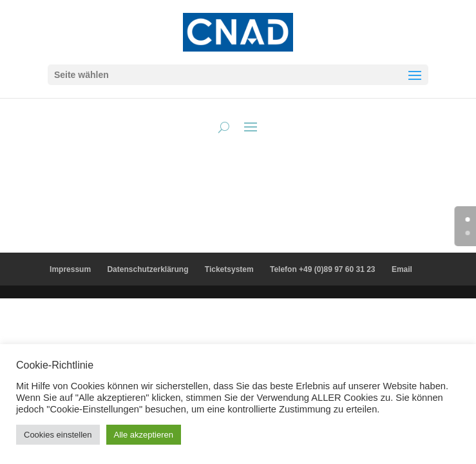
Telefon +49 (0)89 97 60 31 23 (323, 269)
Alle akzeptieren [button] (144, 435)
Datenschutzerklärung (148, 269)
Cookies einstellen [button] (58, 435)
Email (402, 269)
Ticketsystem (229, 269)
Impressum (70, 269)
